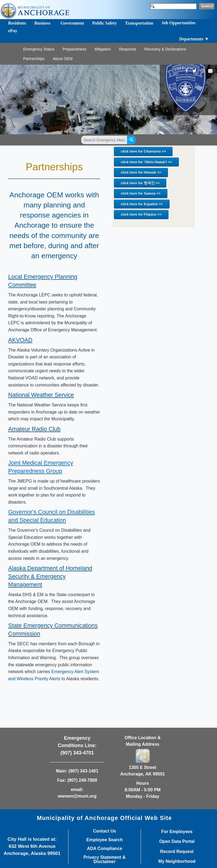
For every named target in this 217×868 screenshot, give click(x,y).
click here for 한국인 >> (140, 183)
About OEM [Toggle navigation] (63, 59)
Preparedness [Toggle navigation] (74, 49)
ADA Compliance (105, 849)
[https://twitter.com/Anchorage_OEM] (195, 71)
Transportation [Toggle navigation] (139, 23)
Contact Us (104, 831)
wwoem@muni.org (77, 796)
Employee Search (105, 840)
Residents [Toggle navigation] (17, 23)
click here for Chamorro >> (143, 151)
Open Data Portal (177, 842)
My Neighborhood (177, 861)
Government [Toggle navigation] (72, 23)
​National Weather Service (41, 395)
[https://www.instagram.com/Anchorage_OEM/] (202, 71)
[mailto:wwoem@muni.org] (210, 71)
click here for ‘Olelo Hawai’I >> (146, 162)
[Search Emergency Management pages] (104, 140)
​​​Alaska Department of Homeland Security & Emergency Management (50, 576)
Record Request (177, 852)
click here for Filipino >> (141, 214)
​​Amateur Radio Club (34, 429)
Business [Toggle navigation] (42, 23)
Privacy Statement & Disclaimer (105, 860)
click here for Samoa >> (141, 193)
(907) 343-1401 (83, 771)
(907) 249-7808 (82, 780)
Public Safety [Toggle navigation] (104, 23)
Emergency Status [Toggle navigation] (39, 49)
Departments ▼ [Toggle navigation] (194, 39)
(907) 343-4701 (77, 753)
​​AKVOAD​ (20, 340)
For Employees (177, 832)
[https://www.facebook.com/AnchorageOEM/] (187, 71)
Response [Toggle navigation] (127, 49)
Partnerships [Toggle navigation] (34, 59)
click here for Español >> (142, 204)
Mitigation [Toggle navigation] (103, 49)
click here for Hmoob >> (141, 172)
